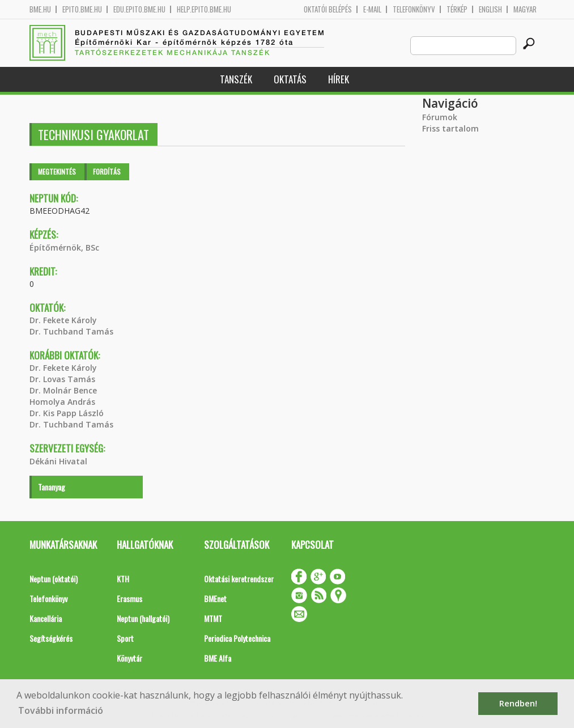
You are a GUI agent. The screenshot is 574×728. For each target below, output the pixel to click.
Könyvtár (129, 658)
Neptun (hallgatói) (143, 618)
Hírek (339, 79)
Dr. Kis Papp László (67, 413)
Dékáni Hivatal (58, 461)
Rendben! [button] (518, 703)
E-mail (372, 9)
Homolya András (62, 402)
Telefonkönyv (414, 9)
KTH (123, 579)
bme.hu (40, 9)
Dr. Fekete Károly (63, 320)
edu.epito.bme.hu (139, 9)
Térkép (457, 9)
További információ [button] (61, 710)
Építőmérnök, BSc (64, 247)
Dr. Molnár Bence (63, 390)
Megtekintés (57, 172)
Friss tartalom (450, 128)
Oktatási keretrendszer (239, 579)
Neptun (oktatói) (54, 579)
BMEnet (215, 598)
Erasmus (129, 598)
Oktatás (290, 79)
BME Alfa (218, 658)
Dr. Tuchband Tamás (71, 331)
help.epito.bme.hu (204, 9)
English (490, 9)
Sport (125, 638)
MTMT (213, 618)
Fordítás (107, 172)
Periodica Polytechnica (237, 638)
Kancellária (46, 618)
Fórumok (440, 117)
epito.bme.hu (82, 9)
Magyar (525, 9)
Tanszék (236, 79)
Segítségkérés (51, 638)
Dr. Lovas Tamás (62, 379)
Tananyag (52, 487)
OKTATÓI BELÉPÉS (328, 9)
